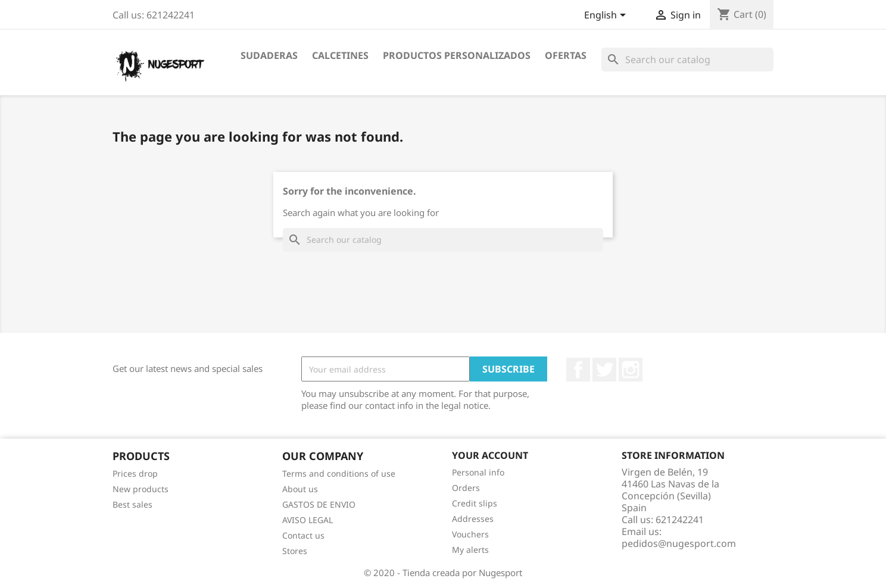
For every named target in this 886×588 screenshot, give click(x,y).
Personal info (478, 472)
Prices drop (135, 473)
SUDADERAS (269, 55)
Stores (295, 551)
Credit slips (475, 503)
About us (300, 489)
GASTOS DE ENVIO (319, 504)
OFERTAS (566, 55)
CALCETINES (340, 55)
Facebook (578, 370)
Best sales (132, 504)
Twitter (604, 370)
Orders (466, 488)
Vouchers (470, 534)
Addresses (473, 519)
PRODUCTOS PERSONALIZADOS (457, 55)
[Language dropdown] (607, 16)
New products (141, 489)
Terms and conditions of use (339, 473)
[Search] (687, 60)
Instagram (631, 370)
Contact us (303, 535)
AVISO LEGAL (308, 520)
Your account (490, 455)
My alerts (470, 550)
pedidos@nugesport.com (679, 543)
